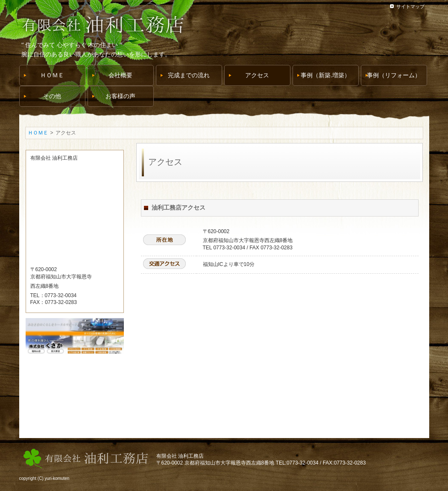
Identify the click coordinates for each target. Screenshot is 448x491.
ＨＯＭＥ (38, 133)
